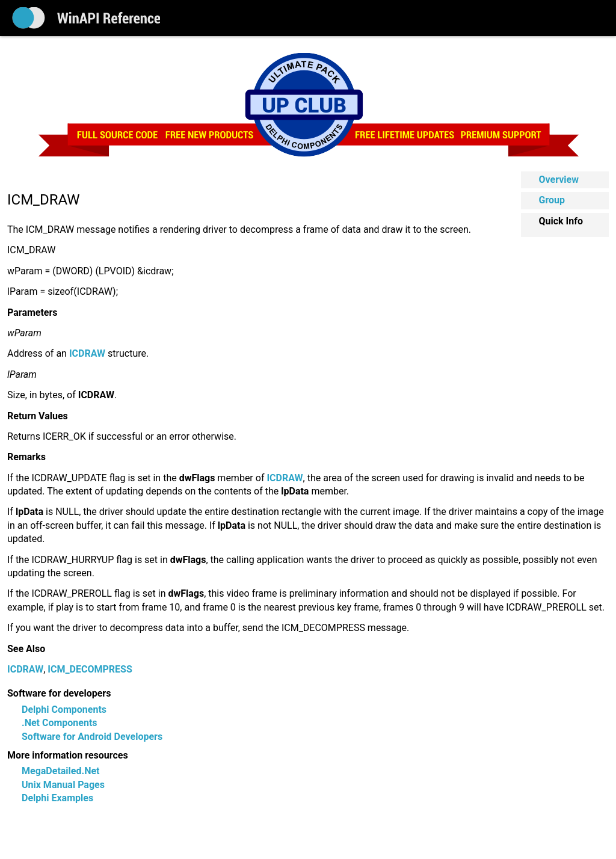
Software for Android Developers (92, 737)
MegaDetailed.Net (60, 771)
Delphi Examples (57, 798)
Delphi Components (64, 710)
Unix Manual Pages (63, 785)
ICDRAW (25, 669)
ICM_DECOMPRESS (90, 669)
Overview (559, 180)
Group (552, 200)
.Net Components (60, 723)
